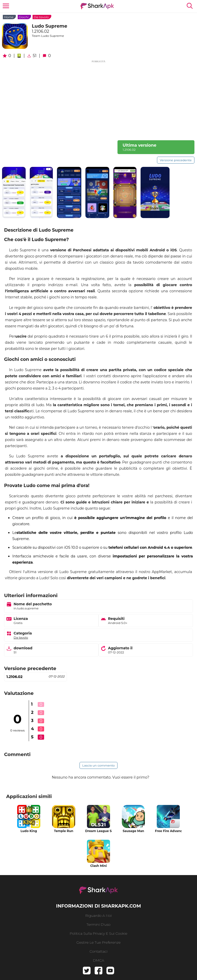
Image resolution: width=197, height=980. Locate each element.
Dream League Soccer (98, 831)
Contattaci (98, 951)
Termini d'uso (98, 924)
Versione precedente (176, 160)
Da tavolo (41, 17)
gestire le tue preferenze (99, 942)
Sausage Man (133, 831)
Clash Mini (99, 866)
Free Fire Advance (168, 831)
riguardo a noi (98, 916)
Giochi (24, 17)
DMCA (98, 960)
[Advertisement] (98, 99)
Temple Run (63, 831)
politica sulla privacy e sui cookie (98, 933)
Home (9, 17)
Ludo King (29, 831)
